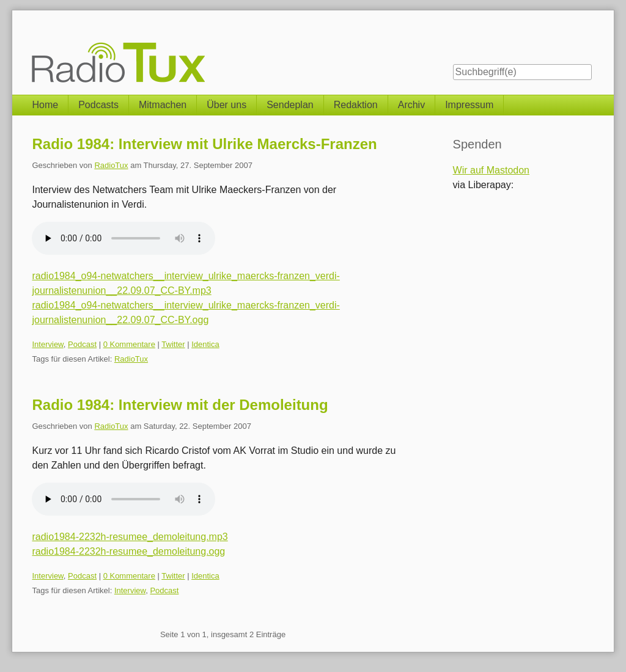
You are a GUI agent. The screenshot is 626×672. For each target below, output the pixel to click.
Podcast (82, 344)
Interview (47, 344)
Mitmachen (163, 105)
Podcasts (98, 105)
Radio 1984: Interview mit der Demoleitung (180, 405)
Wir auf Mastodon (491, 170)
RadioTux (111, 165)
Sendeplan (290, 105)
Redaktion (356, 105)
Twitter (173, 344)
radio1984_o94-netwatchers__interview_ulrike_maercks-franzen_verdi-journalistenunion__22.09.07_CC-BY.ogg (186, 312)
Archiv (411, 105)
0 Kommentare (129, 344)
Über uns (226, 105)
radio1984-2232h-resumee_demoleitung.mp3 (130, 537)
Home (45, 105)
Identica (205, 344)
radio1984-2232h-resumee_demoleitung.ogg (128, 551)
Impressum (469, 105)
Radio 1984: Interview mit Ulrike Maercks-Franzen (204, 144)
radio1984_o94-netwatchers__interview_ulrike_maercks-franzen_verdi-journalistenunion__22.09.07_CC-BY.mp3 (186, 283)
